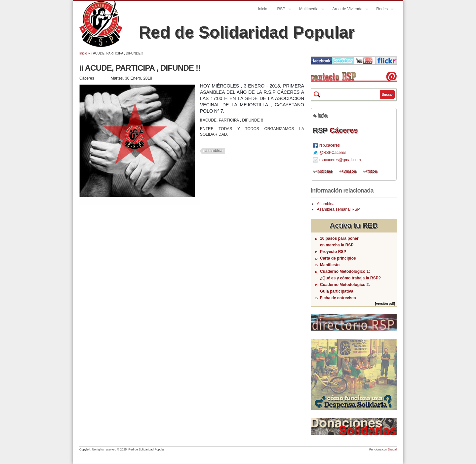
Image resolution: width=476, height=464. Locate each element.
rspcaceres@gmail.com (340, 160)
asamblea (214, 151)
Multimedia (309, 10)
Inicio (262, 9)
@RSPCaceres (333, 153)
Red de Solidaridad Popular (247, 32)
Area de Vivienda (348, 10)
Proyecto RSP (333, 252)
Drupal (392, 449)
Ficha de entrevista (338, 298)
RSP (282, 10)
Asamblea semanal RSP (338, 209)
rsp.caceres (330, 145)
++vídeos (347, 171)
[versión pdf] (385, 304)
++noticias (322, 171)
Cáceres (344, 130)
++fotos (370, 171)
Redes (382, 10)
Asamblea (325, 204)
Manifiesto (330, 265)
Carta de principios (338, 258)
